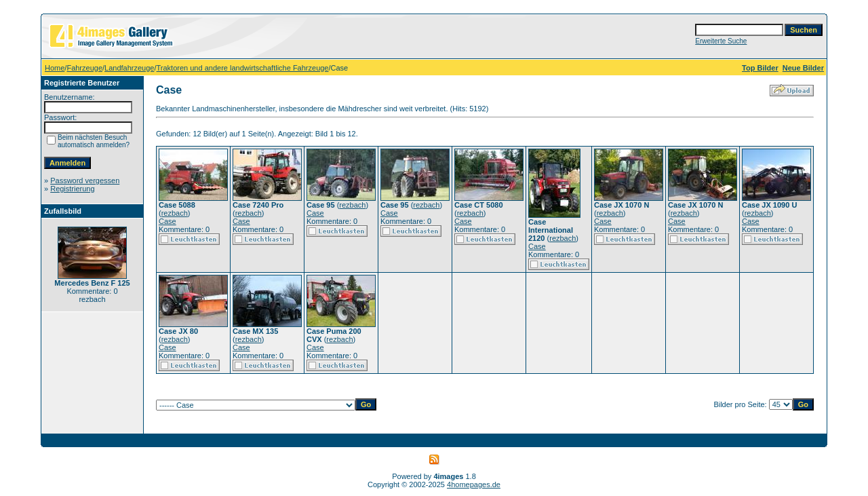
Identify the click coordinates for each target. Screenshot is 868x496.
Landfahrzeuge (129, 68)
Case (167, 221)
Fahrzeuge (84, 68)
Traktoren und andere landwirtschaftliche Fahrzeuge (243, 68)
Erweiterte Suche (721, 41)
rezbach (175, 213)
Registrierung (72, 189)
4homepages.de (474, 484)
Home (55, 68)
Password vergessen (85, 180)
